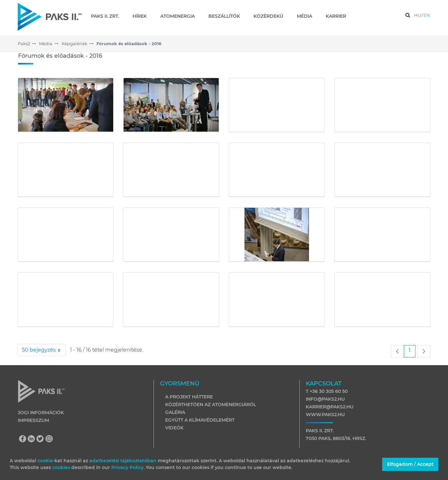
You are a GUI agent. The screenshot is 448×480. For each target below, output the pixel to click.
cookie (45, 461)
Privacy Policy (127, 467)
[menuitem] (108, 16)
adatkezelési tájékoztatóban (123, 461)
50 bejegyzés (44, 350)
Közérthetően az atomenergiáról (211, 405)
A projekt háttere (189, 397)
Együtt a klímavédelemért (200, 420)
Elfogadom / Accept (410, 464)
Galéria (175, 412)
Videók (174, 428)
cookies (62, 467)
